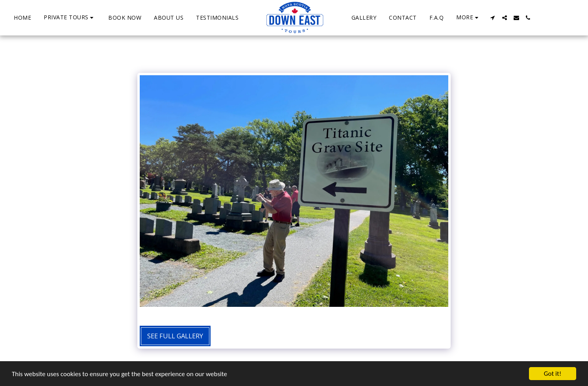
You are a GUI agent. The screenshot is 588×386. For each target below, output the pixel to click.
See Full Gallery (175, 336)
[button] (70, 18)
